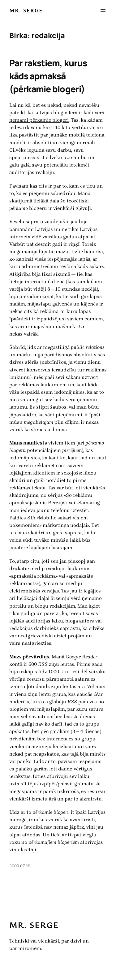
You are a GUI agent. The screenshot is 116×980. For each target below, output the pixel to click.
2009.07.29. (20, 866)
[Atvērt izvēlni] (103, 11)
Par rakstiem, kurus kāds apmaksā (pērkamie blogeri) (48, 76)
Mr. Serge (26, 10)
